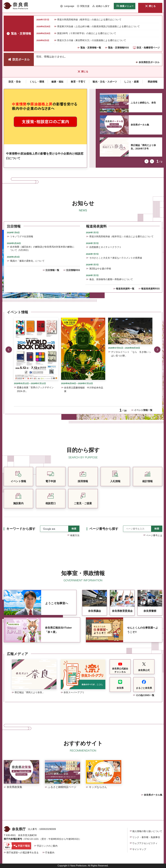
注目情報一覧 (52, 270)
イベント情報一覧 (143, 410)
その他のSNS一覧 (145, 695)
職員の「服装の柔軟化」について (27, 261)
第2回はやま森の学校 (100, 269)
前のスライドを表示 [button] (147, 161)
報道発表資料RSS (150, 289)
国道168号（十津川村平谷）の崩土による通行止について (87, 33)
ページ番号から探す (104, 529)
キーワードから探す (21, 529)
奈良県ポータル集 (140, 125)
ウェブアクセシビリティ (145, 843)
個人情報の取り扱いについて (147, 831)
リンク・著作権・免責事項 (146, 837)
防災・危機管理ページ (148, 48)
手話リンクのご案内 (47, 846)
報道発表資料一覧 (125, 289)
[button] (67, 6)
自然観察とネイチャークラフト (105, 247)
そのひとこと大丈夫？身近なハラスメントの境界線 (116, 258)
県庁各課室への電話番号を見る (23, 853)
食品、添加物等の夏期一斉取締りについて (111, 279)
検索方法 (75, 535)
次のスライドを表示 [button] (152, 161)
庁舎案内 (50, 853)
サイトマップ (139, 849)
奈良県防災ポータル (149, 62)
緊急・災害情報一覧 (91, 48)
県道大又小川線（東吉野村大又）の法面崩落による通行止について (92, 40)
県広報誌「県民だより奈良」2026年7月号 (143, 147)
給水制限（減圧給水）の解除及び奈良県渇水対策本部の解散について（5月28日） (42, 248)
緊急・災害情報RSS (118, 48)
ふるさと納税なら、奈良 (143, 103)
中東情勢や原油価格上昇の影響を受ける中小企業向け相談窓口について (45, 156)
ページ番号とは (154, 535)
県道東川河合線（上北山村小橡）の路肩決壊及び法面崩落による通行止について (98, 26)
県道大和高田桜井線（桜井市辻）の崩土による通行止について (89, 20)
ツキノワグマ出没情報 (22, 236)
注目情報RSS (73, 270)
